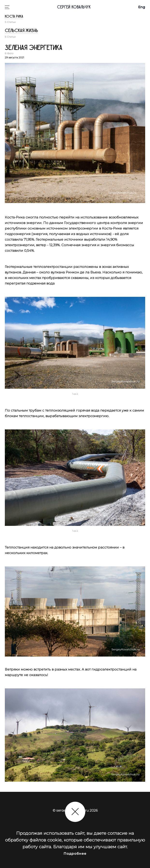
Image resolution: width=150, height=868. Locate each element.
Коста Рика (14, 16)
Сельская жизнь (21, 31)
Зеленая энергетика (34, 48)
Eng (142, 7)
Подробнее (75, 854)
